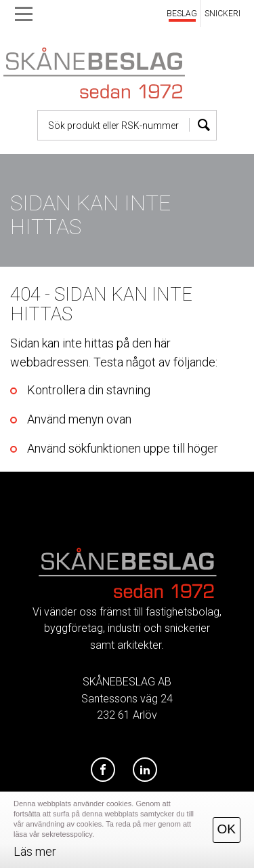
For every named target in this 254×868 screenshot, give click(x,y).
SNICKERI (223, 14)
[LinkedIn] (145, 770)
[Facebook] (103, 770)
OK (227, 829)
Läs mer (35, 851)
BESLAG (182, 14)
